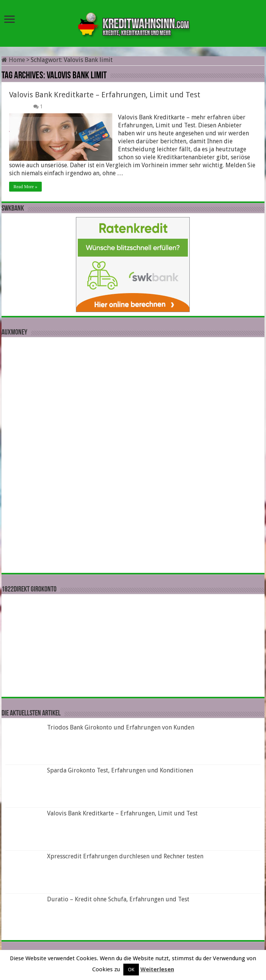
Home (13, 60)
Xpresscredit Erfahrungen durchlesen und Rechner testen (125, 856)
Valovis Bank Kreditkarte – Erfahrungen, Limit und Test (105, 95)
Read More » (26, 187)
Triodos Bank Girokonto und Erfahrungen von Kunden (121, 727)
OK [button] (131, 970)
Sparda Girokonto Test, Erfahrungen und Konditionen (120, 770)
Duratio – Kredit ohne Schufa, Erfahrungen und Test (118, 899)
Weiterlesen (157, 969)
